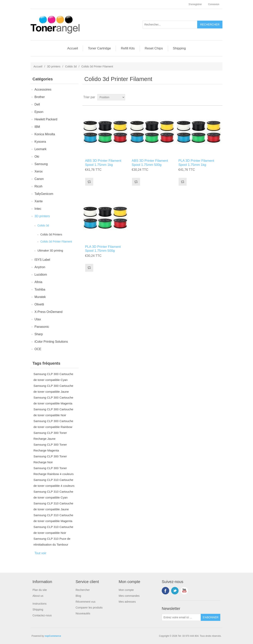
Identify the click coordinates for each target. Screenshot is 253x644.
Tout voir (40, 553)
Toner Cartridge (99, 48)
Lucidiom (41, 275)
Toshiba (40, 289)
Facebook (165, 591)
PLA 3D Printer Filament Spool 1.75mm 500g (103, 249)
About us (38, 596)
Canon (39, 179)
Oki (37, 157)
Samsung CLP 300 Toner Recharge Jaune (50, 436)
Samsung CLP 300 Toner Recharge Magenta (50, 447)
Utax (38, 319)
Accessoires (43, 89)
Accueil (73, 48)
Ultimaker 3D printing (50, 251)
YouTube (184, 591)
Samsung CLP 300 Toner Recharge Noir (50, 459)
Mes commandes (129, 596)
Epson (39, 112)
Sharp (39, 334)
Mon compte (126, 590)
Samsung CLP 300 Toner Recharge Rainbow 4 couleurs (54, 471)
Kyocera (40, 142)
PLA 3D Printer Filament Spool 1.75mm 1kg (196, 163)
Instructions (40, 604)
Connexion (214, 4)
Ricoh (38, 186)
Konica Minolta (45, 134)
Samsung (41, 164)
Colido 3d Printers (51, 234)
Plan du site (40, 590)
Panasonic (42, 327)
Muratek (40, 297)
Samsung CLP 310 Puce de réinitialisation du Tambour (52, 542)
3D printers (54, 66)
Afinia (38, 282)
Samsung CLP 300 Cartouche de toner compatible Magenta (53, 400)
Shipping (179, 48)
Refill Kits (128, 48)
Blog (78, 596)
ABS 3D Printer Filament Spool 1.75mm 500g (150, 163)
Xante (39, 201)
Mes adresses (127, 602)
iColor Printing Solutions (51, 342)
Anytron (40, 267)
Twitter (175, 591)
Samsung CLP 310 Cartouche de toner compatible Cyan (53, 495)
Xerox (39, 171)
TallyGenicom (44, 194)
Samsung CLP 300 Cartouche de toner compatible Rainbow (53, 424)
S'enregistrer (195, 4)
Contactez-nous (42, 615)
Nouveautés (83, 613)
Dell (37, 104)
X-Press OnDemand (48, 312)
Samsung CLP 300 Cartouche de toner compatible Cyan (53, 377)
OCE (38, 349)
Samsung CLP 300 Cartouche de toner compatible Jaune (53, 389)
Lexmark (40, 149)
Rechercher (83, 590)
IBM (37, 127)
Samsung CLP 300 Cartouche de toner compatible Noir (53, 412)
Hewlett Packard (46, 119)
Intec (38, 209)
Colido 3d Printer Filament (56, 242)
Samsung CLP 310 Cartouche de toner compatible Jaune (53, 506)
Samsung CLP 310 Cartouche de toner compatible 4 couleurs (54, 483)
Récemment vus (85, 602)
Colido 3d (71, 66)
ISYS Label (42, 260)
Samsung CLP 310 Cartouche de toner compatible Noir (53, 530)
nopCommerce (53, 636)
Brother (40, 97)
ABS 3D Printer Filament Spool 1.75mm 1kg (103, 163)
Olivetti (39, 304)
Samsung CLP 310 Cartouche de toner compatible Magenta (53, 518)
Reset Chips (154, 48)
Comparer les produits (89, 608)
